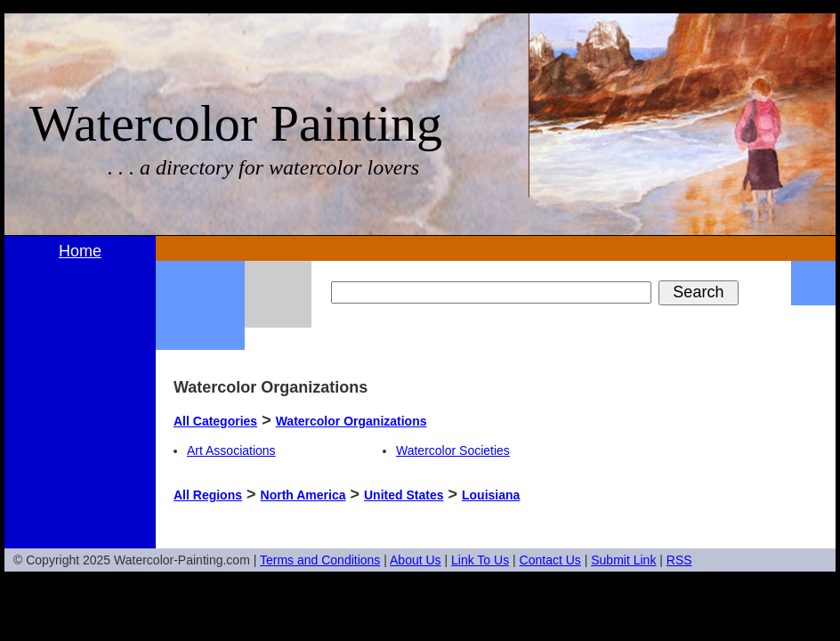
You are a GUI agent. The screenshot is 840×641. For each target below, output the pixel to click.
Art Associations (231, 450)
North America (303, 495)
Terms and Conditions (320, 560)
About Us (416, 560)
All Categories (215, 421)
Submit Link (623, 560)
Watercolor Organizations (351, 421)
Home (80, 251)
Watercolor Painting (236, 123)
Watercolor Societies (453, 450)
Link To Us (480, 560)
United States (404, 495)
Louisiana (491, 495)
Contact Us (550, 560)
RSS (679, 560)
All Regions (208, 495)
